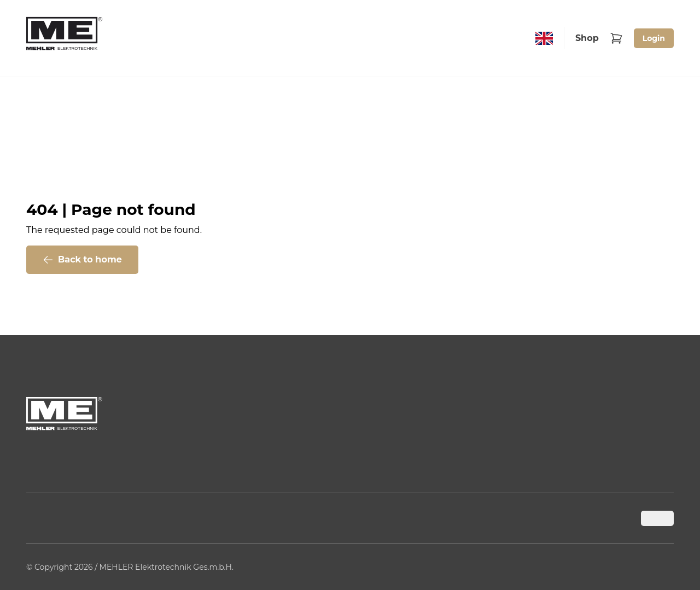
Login (654, 38)
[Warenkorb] (616, 38)
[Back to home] (65, 38)
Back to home (82, 260)
